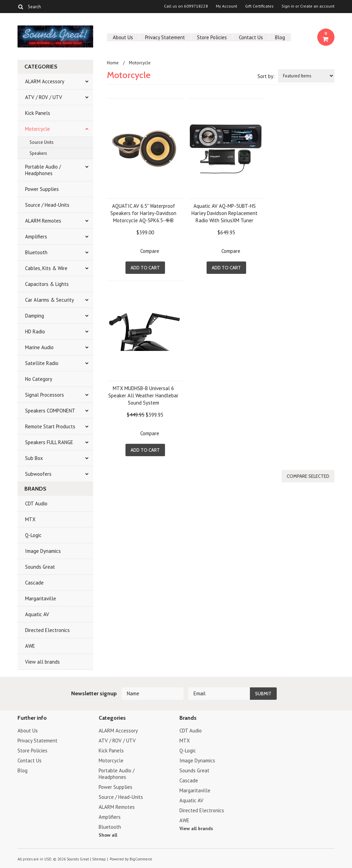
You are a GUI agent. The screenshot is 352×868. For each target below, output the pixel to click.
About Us (123, 37)
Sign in (288, 6)
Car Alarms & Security (49, 300)
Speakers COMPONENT (50, 411)
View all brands (42, 662)
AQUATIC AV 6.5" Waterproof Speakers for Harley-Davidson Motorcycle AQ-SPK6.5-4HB (143, 213)
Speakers (38, 153)
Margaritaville (41, 598)
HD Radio (35, 331)
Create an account (317, 6)
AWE (30, 646)
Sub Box (34, 458)
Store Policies (212, 37)
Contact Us (251, 37)
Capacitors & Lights (47, 284)
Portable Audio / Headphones (43, 170)
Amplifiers (36, 237)
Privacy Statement (165, 37)
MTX (30, 519)
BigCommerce (141, 859)
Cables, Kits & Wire (46, 268)
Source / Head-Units (47, 205)
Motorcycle (37, 129)
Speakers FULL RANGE (49, 442)
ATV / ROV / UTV (44, 97)
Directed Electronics (47, 630)
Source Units (42, 142)
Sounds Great (40, 567)
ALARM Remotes (43, 221)
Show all (108, 835)
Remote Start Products (50, 426)
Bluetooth (36, 252)
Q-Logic (33, 535)
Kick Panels (38, 113)
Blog (280, 37)
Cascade (34, 583)
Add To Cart (145, 268)
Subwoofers (38, 474)
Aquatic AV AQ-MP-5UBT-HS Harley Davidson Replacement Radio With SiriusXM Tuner (224, 213)
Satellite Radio (42, 363)
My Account (227, 6)
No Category (39, 379)
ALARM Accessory (45, 81)
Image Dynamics (43, 551)
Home (113, 63)
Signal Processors (45, 395)
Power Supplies (42, 189)
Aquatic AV (37, 614)
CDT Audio (36, 503)
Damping (35, 316)
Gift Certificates (259, 6)
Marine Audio (39, 347)
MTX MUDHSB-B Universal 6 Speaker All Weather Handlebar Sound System (143, 395)
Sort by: (266, 76)
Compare (150, 251)
